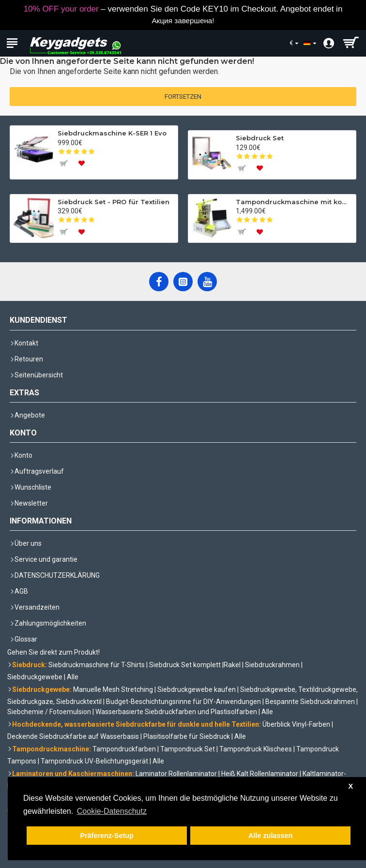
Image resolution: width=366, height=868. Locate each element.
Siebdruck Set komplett (185, 665)
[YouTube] (207, 282)
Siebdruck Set (260, 138)
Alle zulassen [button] (270, 836)
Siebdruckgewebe (35, 677)
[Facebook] (159, 282)
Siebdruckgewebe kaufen (197, 689)
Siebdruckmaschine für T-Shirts (97, 665)
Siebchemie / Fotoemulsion (49, 712)
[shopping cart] (350, 43)
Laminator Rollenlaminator (176, 774)
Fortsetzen (183, 97)
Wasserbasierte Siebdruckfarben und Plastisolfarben (176, 712)
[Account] (326, 43)
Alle (73, 677)
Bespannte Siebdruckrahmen (310, 702)
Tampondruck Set (188, 749)
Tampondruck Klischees (256, 749)
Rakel (232, 665)
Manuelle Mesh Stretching (113, 689)
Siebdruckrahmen (272, 665)
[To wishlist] (82, 164)
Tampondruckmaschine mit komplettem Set (294, 202)
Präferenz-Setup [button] (107, 836)
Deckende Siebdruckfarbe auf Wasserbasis (73, 736)
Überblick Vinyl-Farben (296, 724)
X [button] (351, 786)
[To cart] (63, 164)
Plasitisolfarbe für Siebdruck (187, 736)
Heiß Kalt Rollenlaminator (260, 774)
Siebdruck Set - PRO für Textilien (114, 202)
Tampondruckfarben (124, 749)
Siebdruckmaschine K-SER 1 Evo (112, 133)
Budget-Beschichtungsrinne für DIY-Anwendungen (183, 702)
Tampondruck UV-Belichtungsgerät (94, 761)
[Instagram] (183, 282)
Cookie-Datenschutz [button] (112, 811)
